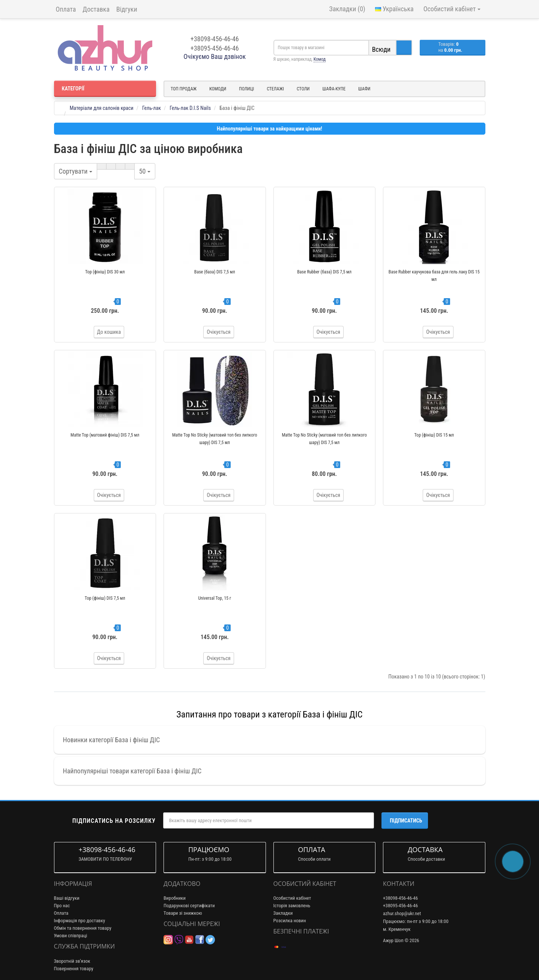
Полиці (246, 89)
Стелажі (275, 89)
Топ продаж (184, 89)
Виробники (175, 898)
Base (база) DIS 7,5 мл (215, 272)
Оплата (66, 9)
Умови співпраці (71, 936)
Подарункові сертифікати (189, 906)
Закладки (283, 913)
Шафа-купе (334, 89)
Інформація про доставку (80, 921)
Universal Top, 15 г (215, 598)
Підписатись (406, 821)
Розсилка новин (290, 921)
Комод (320, 59)
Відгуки (127, 9)
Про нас (62, 906)
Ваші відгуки (67, 898)
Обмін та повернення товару (83, 928)
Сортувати (76, 171)
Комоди (218, 89)
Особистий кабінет (292, 898)
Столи (303, 89)
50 (145, 171)
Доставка (96, 9)
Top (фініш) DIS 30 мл (105, 272)
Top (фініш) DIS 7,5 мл (105, 598)
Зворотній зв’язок (72, 961)
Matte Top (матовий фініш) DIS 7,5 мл (105, 435)
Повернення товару (74, 969)
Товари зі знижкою (183, 913)
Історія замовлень (292, 906)
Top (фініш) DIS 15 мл (434, 435)
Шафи (364, 89)
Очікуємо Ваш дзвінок (215, 56)
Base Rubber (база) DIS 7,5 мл (324, 272)
